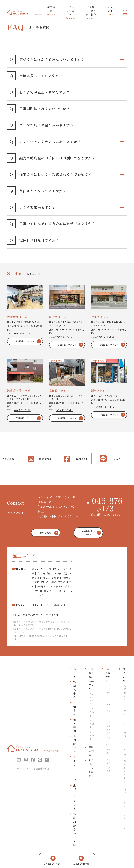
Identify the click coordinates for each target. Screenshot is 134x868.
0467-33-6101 (22, 410)
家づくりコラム (75, 797)
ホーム (75, 673)
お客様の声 (75, 744)
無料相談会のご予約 (75, 830)
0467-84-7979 (64, 337)
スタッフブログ (75, 769)
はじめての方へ (92, 699)
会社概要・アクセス (109, 756)
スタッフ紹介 (109, 741)
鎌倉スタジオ (125, 719)
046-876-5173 (22, 333)
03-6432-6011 (65, 410)
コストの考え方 (109, 691)
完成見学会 (75, 690)
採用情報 (109, 769)
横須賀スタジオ (125, 696)
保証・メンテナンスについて (109, 711)
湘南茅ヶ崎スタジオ (125, 768)
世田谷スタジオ (125, 796)
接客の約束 (92, 712)
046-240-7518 (106, 337)
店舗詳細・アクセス (25, 341)
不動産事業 (91, 751)
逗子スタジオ (125, 820)
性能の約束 (92, 736)
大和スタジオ (125, 741)
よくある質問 (109, 729)
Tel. (105, 504)
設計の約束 (92, 724)
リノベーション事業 (91, 768)
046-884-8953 (107, 407)
